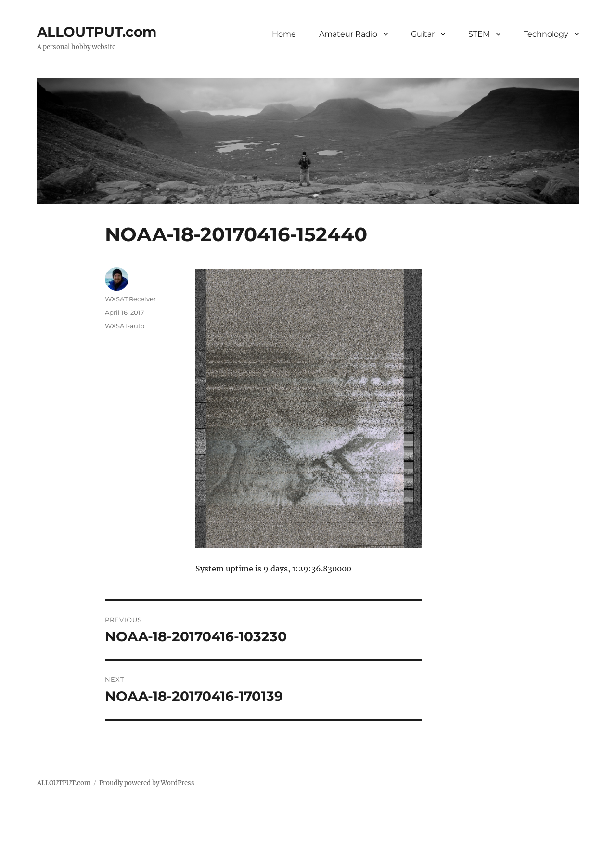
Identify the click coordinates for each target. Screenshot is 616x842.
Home (284, 34)
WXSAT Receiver (130, 299)
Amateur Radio (348, 34)
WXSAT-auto (125, 326)
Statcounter (23, 835)
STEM (479, 34)
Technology (546, 34)
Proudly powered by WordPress (147, 783)
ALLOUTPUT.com (97, 32)
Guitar (423, 34)
